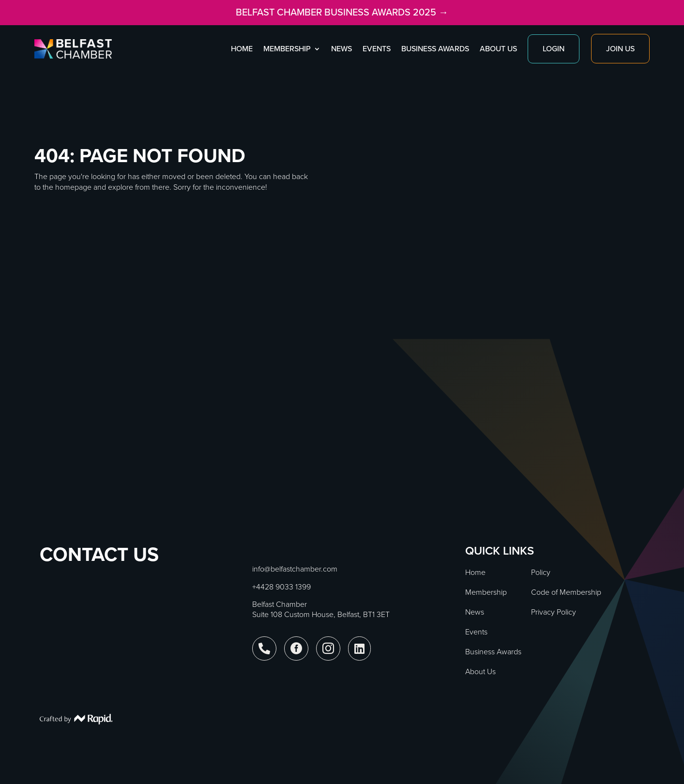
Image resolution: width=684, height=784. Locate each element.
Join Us (620, 49)
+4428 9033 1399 (281, 587)
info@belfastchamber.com (295, 569)
